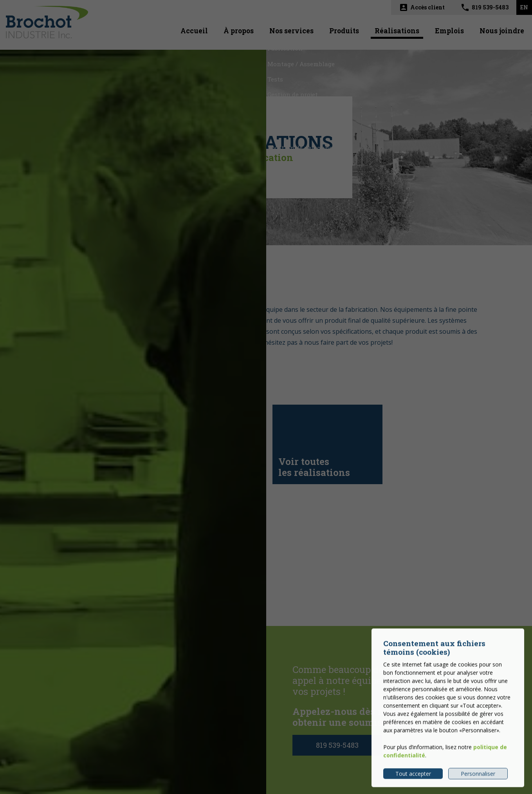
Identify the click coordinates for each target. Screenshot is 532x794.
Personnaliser (478, 779)
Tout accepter (413, 779)
